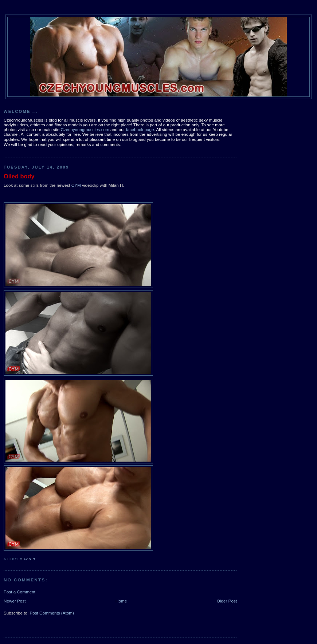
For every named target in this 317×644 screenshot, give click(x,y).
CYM (76, 185)
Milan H (28, 559)
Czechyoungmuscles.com (85, 129)
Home (121, 601)
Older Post (227, 601)
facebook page (140, 129)
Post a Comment (19, 592)
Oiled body (19, 176)
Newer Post (15, 601)
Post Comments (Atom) (52, 613)
